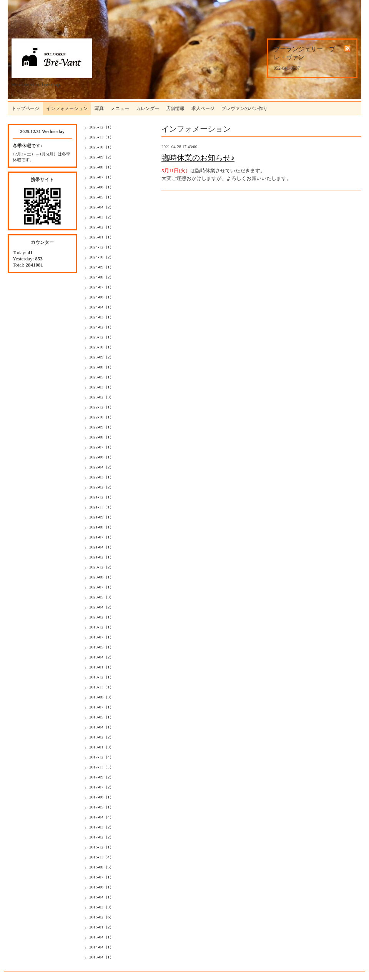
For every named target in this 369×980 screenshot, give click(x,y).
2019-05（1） (101, 647)
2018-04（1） (101, 727)
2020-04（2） (101, 607)
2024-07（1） (101, 287)
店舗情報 (175, 108)
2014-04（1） (101, 947)
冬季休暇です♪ (28, 146)
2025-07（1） (101, 177)
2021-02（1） (101, 557)
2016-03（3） (101, 907)
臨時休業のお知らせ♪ (198, 158)
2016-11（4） (101, 857)
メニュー (120, 108)
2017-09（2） (101, 777)
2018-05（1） (101, 717)
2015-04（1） (101, 937)
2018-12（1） (101, 677)
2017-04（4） (101, 817)
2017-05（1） (101, 807)
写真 (99, 108)
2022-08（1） (101, 437)
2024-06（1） (101, 297)
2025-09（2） (101, 157)
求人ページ (203, 108)
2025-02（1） (101, 227)
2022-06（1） (101, 457)
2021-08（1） (101, 527)
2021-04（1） (101, 547)
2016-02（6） (101, 917)
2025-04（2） (101, 207)
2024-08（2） (101, 277)
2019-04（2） (101, 657)
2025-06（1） (101, 187)
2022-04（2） (101, 467)
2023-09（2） (101, 357)
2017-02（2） (101, 837)
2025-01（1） (101, 237)
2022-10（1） (101, 417)
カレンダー (148, 108)
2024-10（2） (101, 257)
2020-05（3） (101, 597)
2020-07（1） (101, 587)
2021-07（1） (101, 537)
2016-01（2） (101, 927)
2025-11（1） (101, 137)
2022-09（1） (101, 427)
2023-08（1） (101, 367)
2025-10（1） (101, 147)
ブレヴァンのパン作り (244, 108)
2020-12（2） (101, 567)
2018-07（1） (101, 707)
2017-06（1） (101, 797)
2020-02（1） (101, 617)
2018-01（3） (101, 747)
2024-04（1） (101, 307)
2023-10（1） (101, 347)
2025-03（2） (101, 217)
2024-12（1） (101, 247)
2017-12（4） (101, 757)
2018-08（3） (101, 697)
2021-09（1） (101, 517)
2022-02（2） (101, 487)
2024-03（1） (101, 317)
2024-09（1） (101, 267)
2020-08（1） (101, 577)
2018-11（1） (101, 687)
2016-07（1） (101, 877)
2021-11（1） (101, 507)
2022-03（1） (101, 477)
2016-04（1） (101, 897)
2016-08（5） (101, 867)
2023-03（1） (101, 387)
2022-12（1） (101, 407)
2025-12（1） (101, 127)
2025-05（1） (101, 197)
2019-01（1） (101, 667)
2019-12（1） (101, 627)
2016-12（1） (101, 847)
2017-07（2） (101, 787)
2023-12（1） (101, 337)
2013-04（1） (101, 957)
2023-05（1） (101, 377)
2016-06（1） (101, 887)
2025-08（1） (101, 167)
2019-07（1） (101, 637)
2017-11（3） (101, 767)
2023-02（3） (101, 397)
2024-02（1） (101, 327)
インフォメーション (67, 108)
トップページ (25, 108)
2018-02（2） (101, 737)
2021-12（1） (101, 497)
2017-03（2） (101, 827)
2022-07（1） (101, 447)
